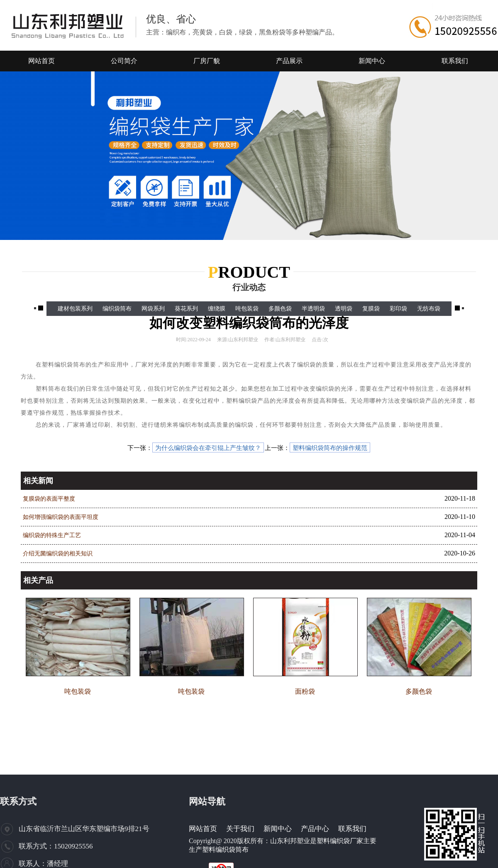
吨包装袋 (247, 309)
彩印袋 (398, 309)
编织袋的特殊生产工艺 (52, 535)
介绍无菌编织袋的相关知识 (58, 554)
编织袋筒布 (117, 309)
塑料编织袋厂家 (340, 841)
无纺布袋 (429, 309)
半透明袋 (313, 309)
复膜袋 (371, 309)
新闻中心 (278, 829)
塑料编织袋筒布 (225, 850)
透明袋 (344, 309)
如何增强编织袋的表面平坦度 (61, 517)
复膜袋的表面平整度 (49, 499)
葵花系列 (186, 309)
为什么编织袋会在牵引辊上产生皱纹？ (208, 448)
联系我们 (352, 829)
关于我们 (240, 829)
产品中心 (315, 829)
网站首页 (203, 829)
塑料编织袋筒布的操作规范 (330, 448)
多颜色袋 (280, 309)
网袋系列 (153, 309)
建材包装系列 (75, 309)
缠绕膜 (217, 309)
